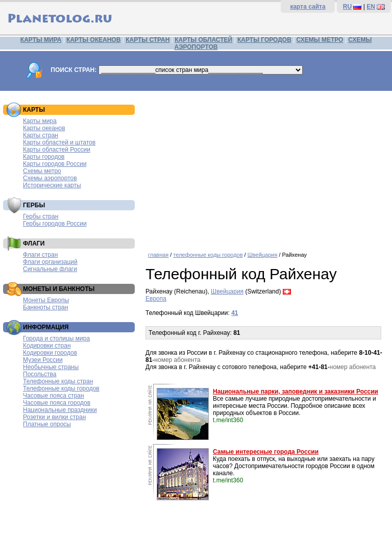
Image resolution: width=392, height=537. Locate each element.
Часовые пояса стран (54, 396)
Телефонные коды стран (58, 381)
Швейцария (263, 255)
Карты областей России (57, 150)
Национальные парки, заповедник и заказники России (296, 392)
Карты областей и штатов (59, 142)
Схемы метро (42, 171)
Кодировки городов (50, 353)
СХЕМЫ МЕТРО (320, 40)
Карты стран (41, 135)
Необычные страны (51, 367)
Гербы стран (41, 216)
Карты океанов (44, 128)
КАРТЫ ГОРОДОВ (264, 40)
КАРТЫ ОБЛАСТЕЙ (203, 40)
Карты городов (44, 157)
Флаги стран (40, 255)
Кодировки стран (47, 346)
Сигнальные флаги (50, 269)
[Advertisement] (266, 167)
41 (235, 313)
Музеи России (43, 360)
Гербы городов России (55, 224)
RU (347, 7)
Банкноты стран (45, 307)
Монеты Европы (46, 300)
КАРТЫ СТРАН (148, 40)
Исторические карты (52, 185)
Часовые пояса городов (57, 403)
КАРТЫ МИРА (41, 40)
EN (371, 7)
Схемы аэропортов (50, 178)
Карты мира (40, 121)
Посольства (40, 374)
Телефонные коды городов (61, 388)
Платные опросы (47, 424)
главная (158, 255)
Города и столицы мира (56, 338)
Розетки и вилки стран (54, 417)
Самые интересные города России (266, 452)
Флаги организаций (50, 262)
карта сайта (308, 7)
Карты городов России (55, 164)
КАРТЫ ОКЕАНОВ (93, 40)
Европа (156, 299)
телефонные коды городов (208, 255)
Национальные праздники (60, 410)
